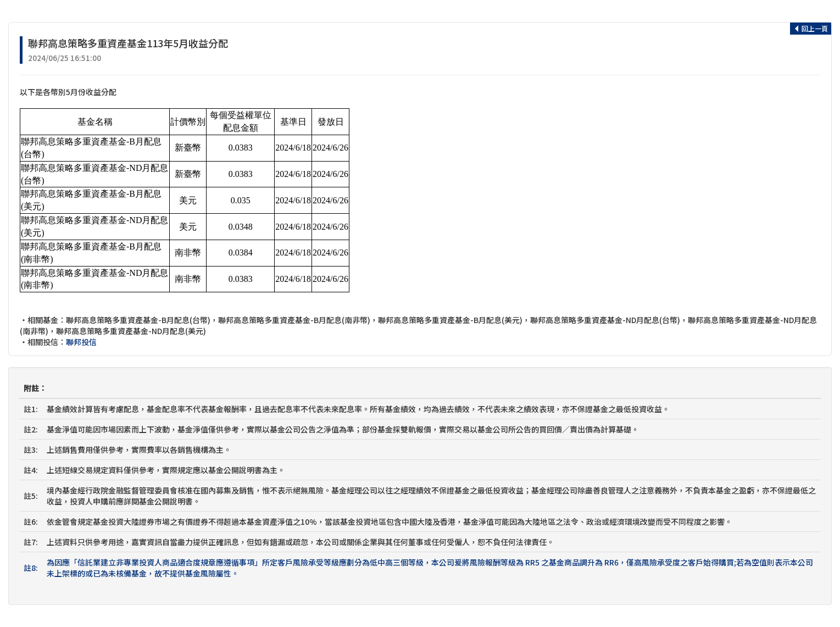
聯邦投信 (81, 342)
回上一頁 (811, 28)
